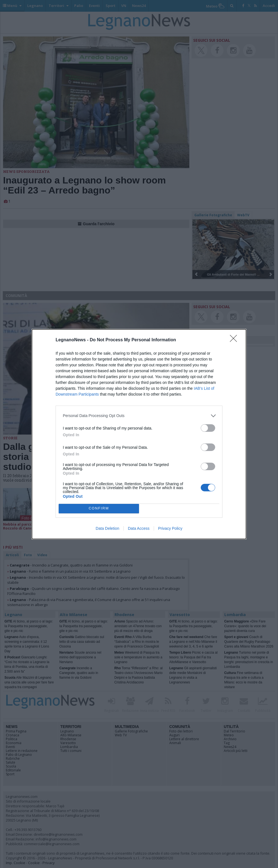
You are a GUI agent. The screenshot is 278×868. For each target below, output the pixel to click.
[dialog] (139, 434)
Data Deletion (107, 528)
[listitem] (139, 416)
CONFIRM (99, 508)
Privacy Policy (170, 528)
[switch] (208, 428)
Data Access (139, 528)
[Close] (235, 340)
